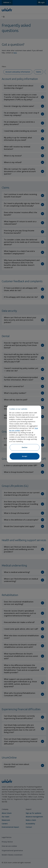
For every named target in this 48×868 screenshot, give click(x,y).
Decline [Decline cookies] (25, 447)
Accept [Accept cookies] (25, 456)
